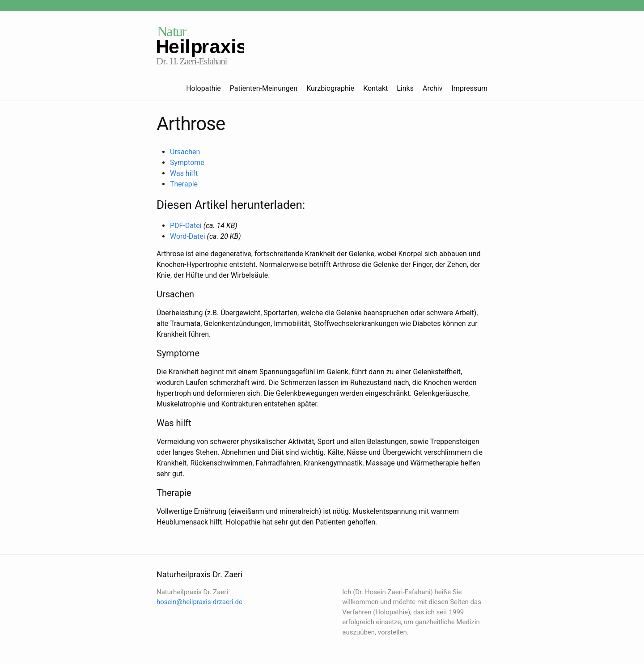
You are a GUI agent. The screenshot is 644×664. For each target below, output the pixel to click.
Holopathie (203, 88)
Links (405, 88)
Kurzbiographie (330, 88)
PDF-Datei (186, 226)
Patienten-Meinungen (264, 88)
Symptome (187, 163)
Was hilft (184, 173)
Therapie (184, 184)
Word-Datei (188, 236)
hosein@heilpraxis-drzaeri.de (199, 602)
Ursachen (185, 152)
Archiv (433, 88)
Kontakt (375, 88)
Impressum (470, 88)
